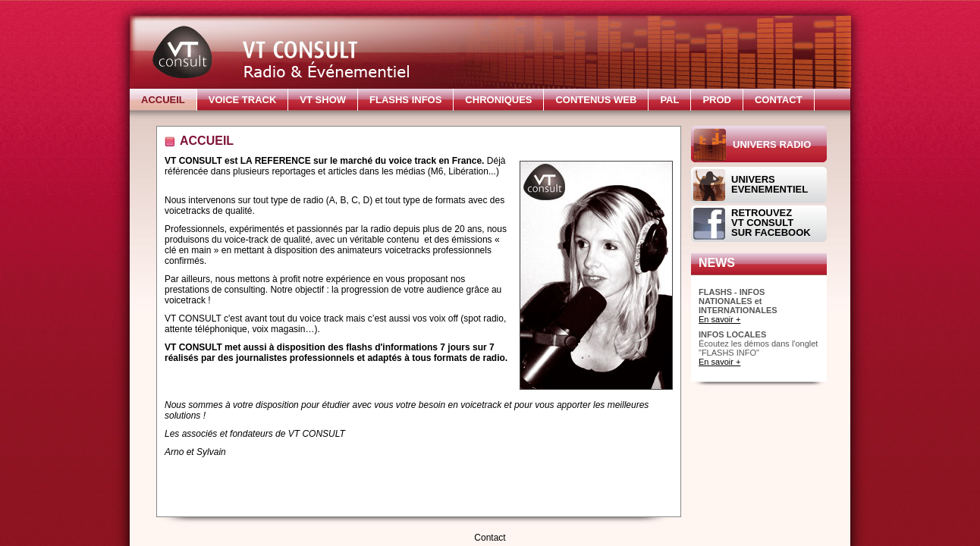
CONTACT (779, 100)
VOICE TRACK (243, 100)
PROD (717, 100)
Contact (490, 538)
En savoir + (719, 319)
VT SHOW (323, 100)
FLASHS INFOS (405, 100)
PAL (669, 100)
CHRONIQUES (498, 100)
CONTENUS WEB (596, 100)
